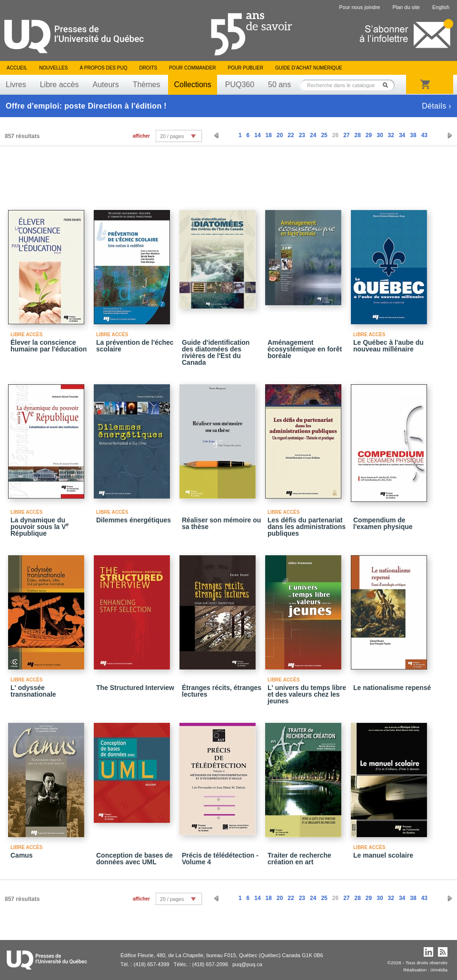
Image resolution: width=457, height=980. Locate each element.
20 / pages (172, 136)
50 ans (279, 85)
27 (346, 135)
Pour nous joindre (359, 7)
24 (313, 135)
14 (257, 135)
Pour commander (192, 68)
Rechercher (388, 85)
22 (291, 135)
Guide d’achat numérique (309, 68)
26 (335, 135)
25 (324, 135)
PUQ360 (240, 85)
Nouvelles (53, 68)
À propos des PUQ (103, 68)
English (441, 7)
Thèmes (147, 85)
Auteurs (106, 85)
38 (413, 135)
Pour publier (246, 68)
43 (424, 135)
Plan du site (406, 7)
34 (402, 135)
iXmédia (439, 970)
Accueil (17, 68)
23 (302, 135)
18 (269, 135)
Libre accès (60, 85)
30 (380, 135)
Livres (16, 85)
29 (369, 135)
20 (280, 135)
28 (357, 135)
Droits (148, 68)
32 (391, 135)
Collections (192, 85)
